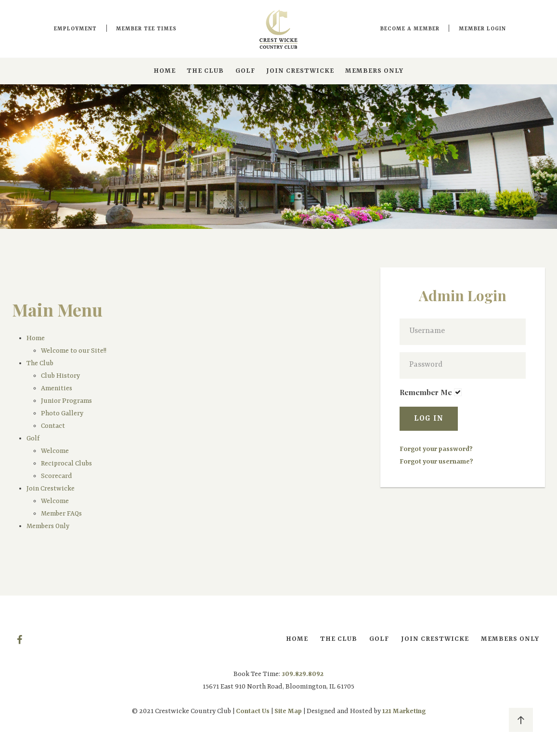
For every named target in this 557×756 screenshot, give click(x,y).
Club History (60, 376)
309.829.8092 (303, 674)
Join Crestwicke (300, 71)
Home (165, 71)
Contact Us (253, 711)
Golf (245, 71)
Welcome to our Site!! (74, 351)
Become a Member (410, 29)
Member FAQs (61, 514)
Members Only (374, 71)
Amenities (57, 388)
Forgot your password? (436, 449)
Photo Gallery (62, 413)
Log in (429, 419)
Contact (53, 426)
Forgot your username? (436, 462)
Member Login (482, 29)
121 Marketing (404, 711)
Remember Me (426, 392)
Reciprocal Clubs (66, 464)
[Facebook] (19, 640)
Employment (75, 29)
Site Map (288, 711)
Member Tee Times (146, 29)
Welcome (55, 451)
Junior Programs (66, 401)
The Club (205, 71)
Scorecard (57, 476)
